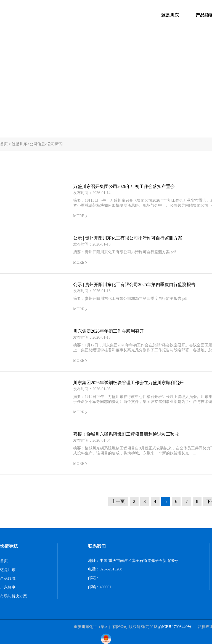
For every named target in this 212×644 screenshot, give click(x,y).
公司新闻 (55, 144)
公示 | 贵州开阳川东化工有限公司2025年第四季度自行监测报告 (134, 285)
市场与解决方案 (14, 596)
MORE (79, 216)
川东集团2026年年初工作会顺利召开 (108, 331)
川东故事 (8, 587)
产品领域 (8, 579)
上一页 (118, 501)
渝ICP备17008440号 (175, 627)
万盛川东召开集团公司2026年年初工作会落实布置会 (124, 186)
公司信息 (37, 144)
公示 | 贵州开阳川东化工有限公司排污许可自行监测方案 (128, 238)
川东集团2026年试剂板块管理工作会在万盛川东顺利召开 (128, 383)
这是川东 (170, 15)
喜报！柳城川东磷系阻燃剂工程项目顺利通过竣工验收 (126, 434)
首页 (4, 144)
